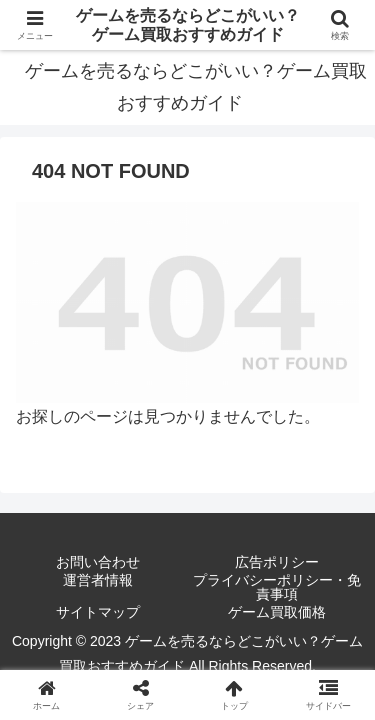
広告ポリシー (277, 562)
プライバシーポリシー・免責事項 (277, 587)
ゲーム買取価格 (277, 612)
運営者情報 (98, 580)
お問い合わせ (98, 562)
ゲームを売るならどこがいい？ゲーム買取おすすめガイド (188, 25)
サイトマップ (98, 612)
